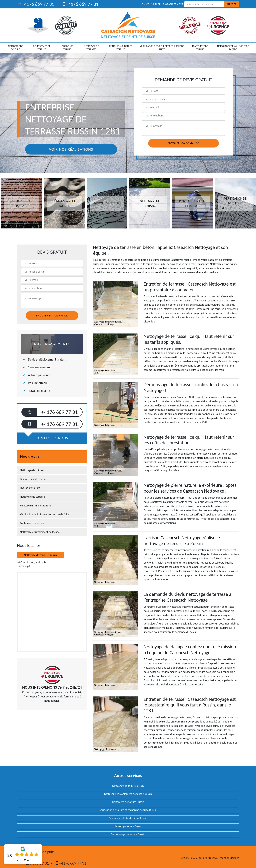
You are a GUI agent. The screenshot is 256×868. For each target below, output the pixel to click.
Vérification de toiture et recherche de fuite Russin (128, 810)
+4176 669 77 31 (36, 4)
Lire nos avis (23, 860)
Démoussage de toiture (42, 48)
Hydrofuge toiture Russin (128, 826)
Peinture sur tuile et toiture (121, 48)
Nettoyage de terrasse (91, 48)
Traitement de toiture (200, 48)
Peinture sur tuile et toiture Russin (128, 818)
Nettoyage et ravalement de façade (233, 48)
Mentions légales (229, 858)
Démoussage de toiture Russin (128, 834)
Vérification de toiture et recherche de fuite (162, 48)
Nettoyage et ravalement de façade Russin (128, 794)
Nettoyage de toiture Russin (128, 786)
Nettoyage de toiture (16, 48)
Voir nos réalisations (71, 149)
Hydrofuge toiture (67, 48)
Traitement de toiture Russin (128, 802)
